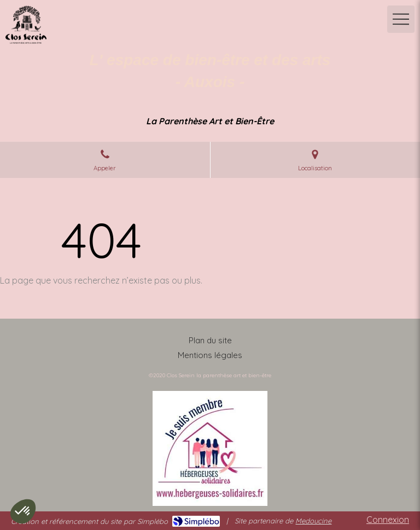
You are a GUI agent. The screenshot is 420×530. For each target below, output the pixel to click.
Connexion (388, 520)
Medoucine (313, 521)
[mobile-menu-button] (401, 19)
